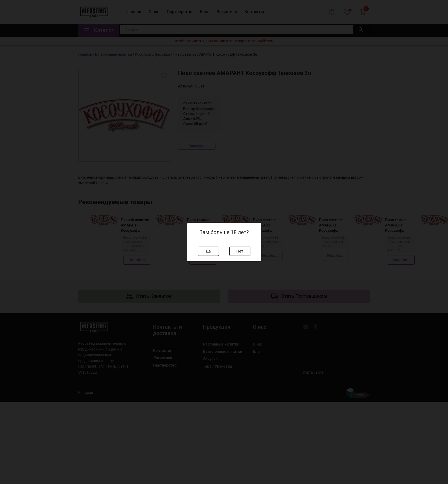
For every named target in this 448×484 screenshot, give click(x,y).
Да (208, 251)
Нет (240, 251)
